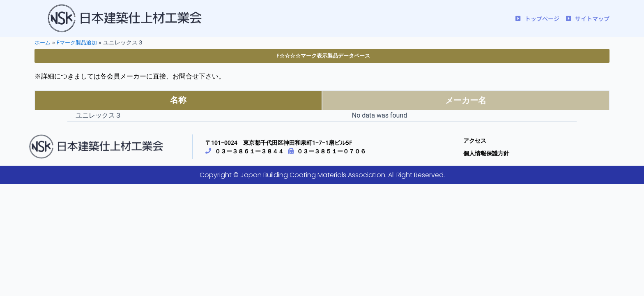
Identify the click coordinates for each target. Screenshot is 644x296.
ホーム (43, 42)
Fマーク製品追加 (79, 42)
